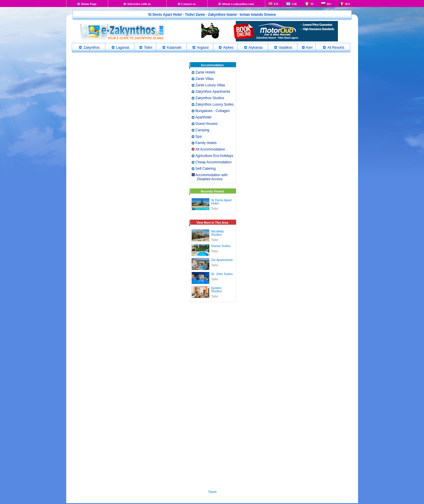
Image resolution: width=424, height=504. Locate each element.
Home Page (89, 4)
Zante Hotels (205, 72)
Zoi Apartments (222, 260)
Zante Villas (205, 79)
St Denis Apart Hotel (221, 202)
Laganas (123, 48)
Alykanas (256, 48)
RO (348, 4)
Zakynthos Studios (210, 98)
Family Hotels (206, 143)
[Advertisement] (212, 395)
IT (312, 4)
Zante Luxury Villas (210, 85)
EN (276, 4)
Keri (309, 48)
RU (329, 4)
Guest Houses (207, 124)
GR (294, 4)
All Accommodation (210, 149)
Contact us (189, 4)
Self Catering (206, 169)
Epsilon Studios (217, 289)
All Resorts (336, 48)
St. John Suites (222, 274)
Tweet (212, 492)
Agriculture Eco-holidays (214, 156)
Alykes (228, 48)
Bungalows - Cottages (213, 111)
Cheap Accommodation (214, 162)
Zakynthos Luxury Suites (215, 104)
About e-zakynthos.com (238, 4)
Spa (199, 136)
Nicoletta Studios (218, 233)
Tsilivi (148, 48)
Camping (203, 130)
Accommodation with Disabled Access (209, 177)
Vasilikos (285, 48)
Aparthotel (204, 117)
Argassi (203, 48)
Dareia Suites (221, 246)
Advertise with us (139, 4)
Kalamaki (174, 48)
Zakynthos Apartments (213, 92)
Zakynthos (91, 48)
